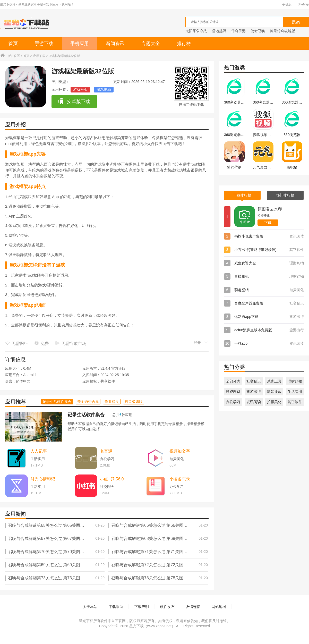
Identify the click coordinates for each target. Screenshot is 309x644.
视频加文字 (180, 451)
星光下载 (136, 626)
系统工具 (274, 381)
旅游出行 (254, 392)
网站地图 (219, 607)
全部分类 (233, 381)
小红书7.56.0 (112, 479)
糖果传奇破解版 (282, 31)
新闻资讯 (115, 44)
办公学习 (233, 402)
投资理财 (233, 392)
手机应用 (80, 44)
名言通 (106, 451)
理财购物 (295, 381)
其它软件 (295, 402)
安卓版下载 (74, 101)
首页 (13, 44)
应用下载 (39, 56)
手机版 (287, 4)
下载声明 (142, 607)
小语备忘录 (180, 479)
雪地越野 (219, 31)
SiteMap (303, 4)
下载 (268, 223)
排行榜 (184, 44)
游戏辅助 (104, 89)
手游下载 (44, 44)
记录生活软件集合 (86, 415)
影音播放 (274, 392)
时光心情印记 (43, 479)
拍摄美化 (274, 402)
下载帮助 (116, 607)
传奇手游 (238, 31)
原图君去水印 (270, 209)
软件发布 (167, 607)
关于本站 (90, 607)
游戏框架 (80, 89)
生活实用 (295, 392)
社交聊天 (254, 381)
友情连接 (193, 607)
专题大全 (151, 44)
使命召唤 (258, 31)
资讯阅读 (254, 402)
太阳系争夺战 (196, 31)
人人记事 (39, 451)
